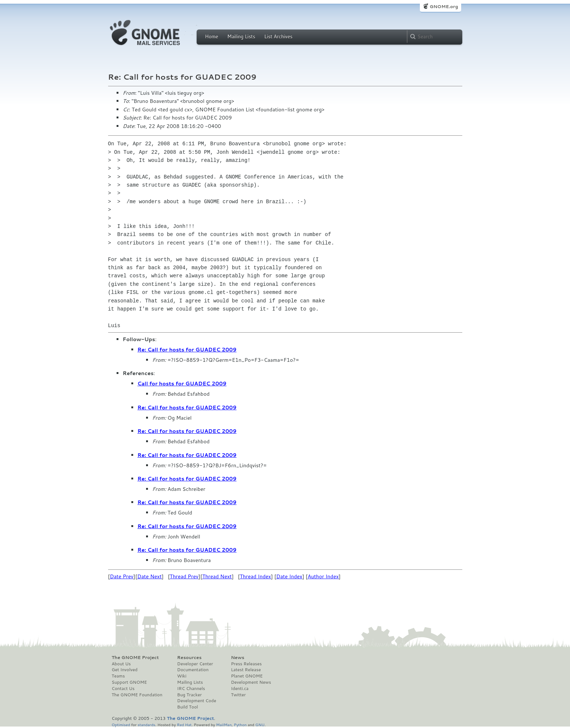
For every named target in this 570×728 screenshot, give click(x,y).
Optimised (121, 724)
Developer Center (195, 664)
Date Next (149, 576)
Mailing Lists (241, 37)
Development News (251, 682)
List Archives (278, 37)
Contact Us (123, 689)
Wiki (182, 676)
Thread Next (217, 576)
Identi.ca (240, 689)
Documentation (193, 670)
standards (146, 724)
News (238, 658)
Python (240, 724)
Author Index (323, 576)
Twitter (238, 695)
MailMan (224, 724)
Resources (189, 658)
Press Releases (246, 664)
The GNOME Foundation (137, 695)
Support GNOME (129, 682)
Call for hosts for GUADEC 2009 (182, 384)
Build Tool (187, 707)
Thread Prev (184, 576)
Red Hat (184, 724)
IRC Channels (191, 689)
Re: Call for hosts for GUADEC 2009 (187, 350)
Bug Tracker (189, 695)
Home (212, 37)
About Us (121, 664)
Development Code (197, 701)
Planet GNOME (247, 676)
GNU (260, 724)
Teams (118, 676)
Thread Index (255, 576)
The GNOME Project (135, 658)
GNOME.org (444, 6)
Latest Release (246, 670)
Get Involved (125, 670)
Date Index (289, 576)
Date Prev (122, 576)
